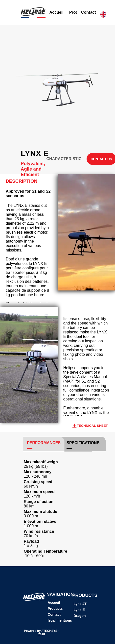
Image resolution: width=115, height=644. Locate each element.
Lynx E (79, 610)
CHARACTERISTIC (64, 159)
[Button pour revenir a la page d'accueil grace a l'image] (33, 15)
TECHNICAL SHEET (90, 426)
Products (55, 608)
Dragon (80, 616)
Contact (89, 12)
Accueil (57, 12)
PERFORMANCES (44, 443)
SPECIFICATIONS (83, 443)
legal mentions (60, 620)
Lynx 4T (80, 604)
